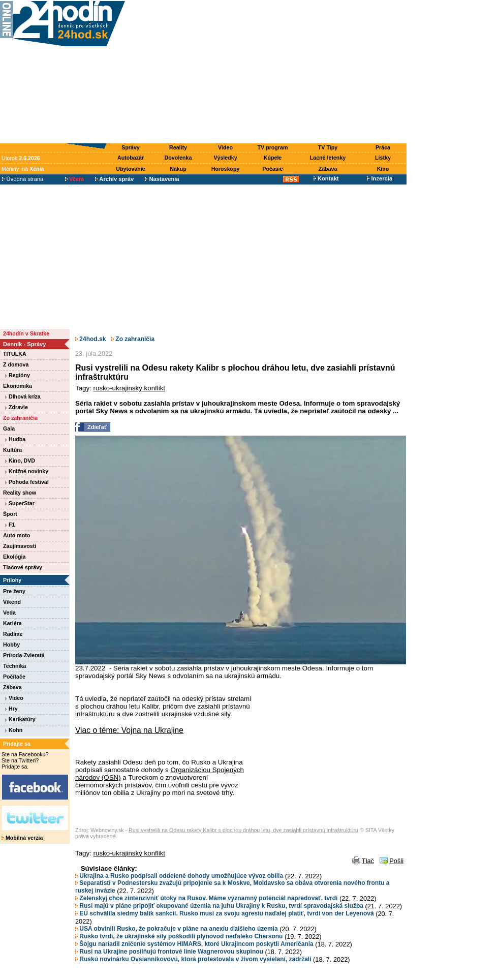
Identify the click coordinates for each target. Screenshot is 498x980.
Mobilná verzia (22, 838)
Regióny (18, 375)
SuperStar (20, 503)
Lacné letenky (328, 158)
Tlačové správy (23, 567)
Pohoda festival (27, 482)
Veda (9, 612)
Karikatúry (20, 719)
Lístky (383, 158)
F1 (10, 525)
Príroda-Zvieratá (24, 655)
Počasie (272, 169)
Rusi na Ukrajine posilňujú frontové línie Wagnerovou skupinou (169, 952)
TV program (273, 147)
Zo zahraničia (20, 418)
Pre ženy (14, 591)
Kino (383, 169)
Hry (11, 709)
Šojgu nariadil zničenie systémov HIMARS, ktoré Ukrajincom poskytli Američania (194, 944)
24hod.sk (90, 339)
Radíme (13, 634)
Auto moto (17, 535)
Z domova (16, 364)
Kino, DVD (20, 461)
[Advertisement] (268, 72)
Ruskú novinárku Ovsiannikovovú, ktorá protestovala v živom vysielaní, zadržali (193, 959)
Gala (9, 428)
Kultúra (12, 450)
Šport (10, 514)
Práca (383, 147)
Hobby (11, 645)
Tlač (368, 861)
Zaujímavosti (20, 546)
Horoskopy (226, 169)
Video (225, 147)
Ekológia (14, 557)
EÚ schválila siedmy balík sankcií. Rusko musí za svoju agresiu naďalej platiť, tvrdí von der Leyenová (225, 913)
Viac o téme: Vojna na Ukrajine (129, 730)
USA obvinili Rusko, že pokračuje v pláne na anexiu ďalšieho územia (177, 929)
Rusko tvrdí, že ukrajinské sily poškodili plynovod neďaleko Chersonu (179, 936)
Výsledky (225, 158)
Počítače (14, 677)
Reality (178, 147)
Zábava (328, 169)
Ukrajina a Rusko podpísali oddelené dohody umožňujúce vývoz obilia (179, 876)
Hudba (15, 439)
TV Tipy (328, 147)
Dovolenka (178, 158)
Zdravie (17, 407)
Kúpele (273, 158)
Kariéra (12, 623)
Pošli (396, 861)
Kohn (14, 730)
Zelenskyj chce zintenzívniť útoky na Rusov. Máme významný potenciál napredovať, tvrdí (206, 898)
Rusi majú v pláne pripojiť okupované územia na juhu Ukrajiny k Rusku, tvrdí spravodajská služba (219, 906)
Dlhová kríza (23, 396)
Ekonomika (18, 386)
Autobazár (131, 158)
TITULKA (15, 354)
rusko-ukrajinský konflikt (129, 388)
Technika (14, 666)
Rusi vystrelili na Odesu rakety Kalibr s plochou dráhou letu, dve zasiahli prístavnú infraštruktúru (243, 830)
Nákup (178, 169)
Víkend (12, 602)
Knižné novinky (27, 471)
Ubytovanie (130, 169)
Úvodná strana (23, 179)
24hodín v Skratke (26, 333)
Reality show (20, 493)
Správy (131, 147)
